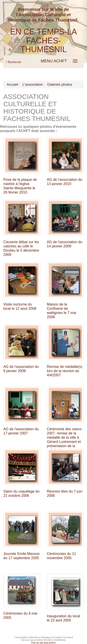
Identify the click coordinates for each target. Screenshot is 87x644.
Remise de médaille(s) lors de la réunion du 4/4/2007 (65, 371)
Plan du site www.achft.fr (43, 643)
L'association (33, 85)
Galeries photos (60, 85)
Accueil (12, 85)
